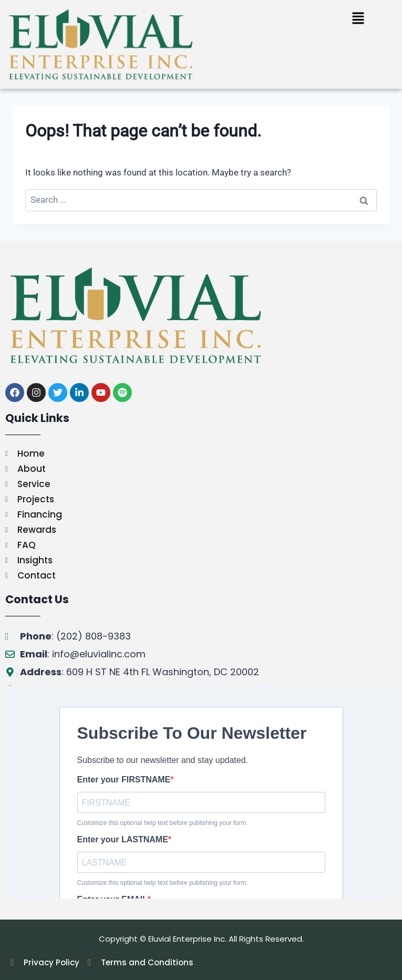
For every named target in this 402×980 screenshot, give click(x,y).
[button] (358, 19)
